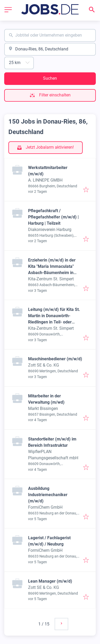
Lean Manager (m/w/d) (50, 581)
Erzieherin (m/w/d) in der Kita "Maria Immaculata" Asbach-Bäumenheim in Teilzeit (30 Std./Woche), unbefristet (52, 273)
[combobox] (50, 35)
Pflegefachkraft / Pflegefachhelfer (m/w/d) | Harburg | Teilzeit (53, 217)
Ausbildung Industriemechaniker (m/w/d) (48, 495)
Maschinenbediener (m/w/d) (55, 359)
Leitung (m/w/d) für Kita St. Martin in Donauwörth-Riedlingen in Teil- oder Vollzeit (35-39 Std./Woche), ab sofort (55, 322)
